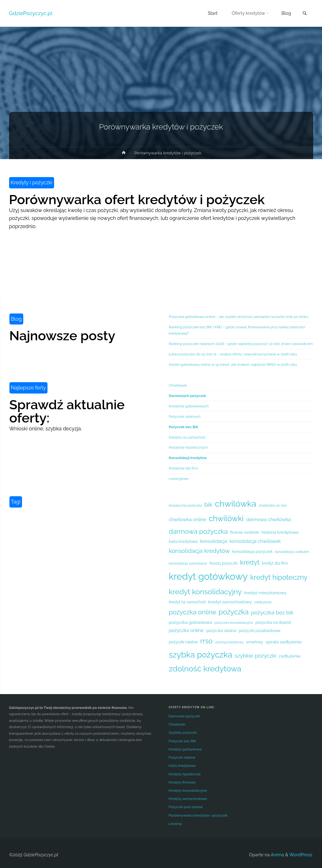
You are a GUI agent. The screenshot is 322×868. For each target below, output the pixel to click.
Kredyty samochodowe (188, 799)
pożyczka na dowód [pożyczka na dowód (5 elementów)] (273, 622)
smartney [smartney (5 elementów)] (255, 642)
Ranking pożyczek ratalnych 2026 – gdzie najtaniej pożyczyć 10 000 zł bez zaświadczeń (241, 344)
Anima (277, 855)
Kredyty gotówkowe (185, 749)
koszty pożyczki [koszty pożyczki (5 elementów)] (224, 563)
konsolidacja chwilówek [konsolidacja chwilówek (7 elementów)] (255, 541)
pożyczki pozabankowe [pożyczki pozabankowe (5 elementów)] (259, 631)
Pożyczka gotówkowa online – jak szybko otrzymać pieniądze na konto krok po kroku (239, 317)
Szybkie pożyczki (183, 733)
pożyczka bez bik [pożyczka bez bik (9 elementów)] (272, 612)
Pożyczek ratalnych (185, 417)
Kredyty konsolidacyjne (188, 790)
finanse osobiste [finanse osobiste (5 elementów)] (245, 532)
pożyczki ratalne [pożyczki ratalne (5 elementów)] (183, 642)
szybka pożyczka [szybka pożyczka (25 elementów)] (201, 655)
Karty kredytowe (182, 766)
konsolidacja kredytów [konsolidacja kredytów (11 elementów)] (199, 551)
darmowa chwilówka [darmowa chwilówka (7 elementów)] (269, 519)
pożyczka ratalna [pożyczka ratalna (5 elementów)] (221, 631)
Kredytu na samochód (187, 437)
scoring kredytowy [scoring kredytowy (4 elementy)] (229, 642)
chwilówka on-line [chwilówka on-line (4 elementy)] (273, 505)
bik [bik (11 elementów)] (208, 504)
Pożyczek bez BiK (184, 427)
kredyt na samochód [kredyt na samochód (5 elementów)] (187, 602)
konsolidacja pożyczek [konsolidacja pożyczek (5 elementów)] (253, 552)
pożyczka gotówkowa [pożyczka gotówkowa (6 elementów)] (191, 622)
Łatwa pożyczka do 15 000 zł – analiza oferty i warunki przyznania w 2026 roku (233, 354)
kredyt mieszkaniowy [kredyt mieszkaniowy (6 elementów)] (266, 593)
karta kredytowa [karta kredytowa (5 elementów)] (183, 541)
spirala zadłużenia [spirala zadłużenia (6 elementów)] (283, 642)
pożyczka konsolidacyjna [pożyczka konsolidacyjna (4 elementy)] (234, 623)
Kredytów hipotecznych (188, 447)
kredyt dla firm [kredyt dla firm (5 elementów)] (275, 563)
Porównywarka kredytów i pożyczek (198, 815)
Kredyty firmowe (182, 782)
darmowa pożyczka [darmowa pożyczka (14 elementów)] (198, 531)
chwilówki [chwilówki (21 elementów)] (226, 518)
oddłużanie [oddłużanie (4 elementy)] (263, 602)
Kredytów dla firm (183, 468)
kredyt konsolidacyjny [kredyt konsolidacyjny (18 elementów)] (205, 592)
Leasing (175, 824)
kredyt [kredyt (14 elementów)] (250, 562)
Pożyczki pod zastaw (186, 807)
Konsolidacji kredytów (188, 458)
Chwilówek (178, 385)
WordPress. (301, 855)
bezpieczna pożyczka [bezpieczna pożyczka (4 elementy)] (185, 505)
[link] (304, 14)
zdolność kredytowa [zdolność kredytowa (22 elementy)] (205, 669)
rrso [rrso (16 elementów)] (206, 641)
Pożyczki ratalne (182, 757)
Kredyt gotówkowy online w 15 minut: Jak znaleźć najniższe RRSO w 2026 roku (233, 365)
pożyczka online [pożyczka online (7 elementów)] (186, 630)
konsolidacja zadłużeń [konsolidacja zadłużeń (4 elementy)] (292, 552)
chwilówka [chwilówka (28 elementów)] (236, 504)
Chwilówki (177, 724)
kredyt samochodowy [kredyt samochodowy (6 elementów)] (230, 602)
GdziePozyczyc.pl (31, 13)
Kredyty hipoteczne (185, 774)
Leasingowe (179, 479)
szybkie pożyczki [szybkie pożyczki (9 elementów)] (255, 656)
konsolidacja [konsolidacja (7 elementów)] (214, 541)
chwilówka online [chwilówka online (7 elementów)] (188, 519)
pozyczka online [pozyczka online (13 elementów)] (193, 612)
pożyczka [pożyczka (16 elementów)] (233, 612)
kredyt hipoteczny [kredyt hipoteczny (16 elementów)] (279, 577)
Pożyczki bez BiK (182, 741)
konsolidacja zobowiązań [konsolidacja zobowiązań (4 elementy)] (188, 563)
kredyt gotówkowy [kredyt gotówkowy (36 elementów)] (208, 576)
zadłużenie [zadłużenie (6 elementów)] (289, 656)
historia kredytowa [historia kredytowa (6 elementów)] (280, 532)
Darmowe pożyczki (184, 716)
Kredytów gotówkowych (189, 406)
